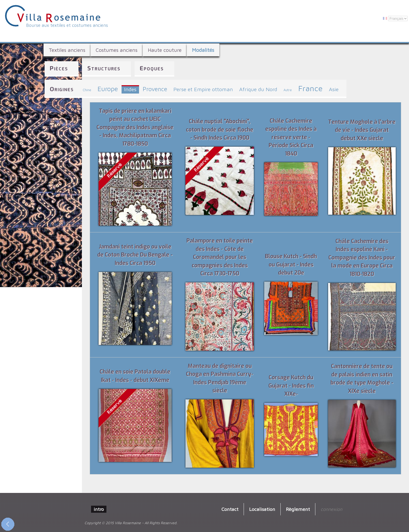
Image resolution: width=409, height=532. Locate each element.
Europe (108, 89)
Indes (130, 89)
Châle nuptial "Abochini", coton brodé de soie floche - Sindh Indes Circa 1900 (220, 130)
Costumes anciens (117, 50)
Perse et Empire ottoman (203, 89)
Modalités (203, 50)
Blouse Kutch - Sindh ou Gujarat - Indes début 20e (291, 265)
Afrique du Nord (258, 89)
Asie (334, 89)
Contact (230, 509)
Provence (155, 89)
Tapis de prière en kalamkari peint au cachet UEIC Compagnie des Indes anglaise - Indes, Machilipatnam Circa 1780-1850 (135, 127)
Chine (87, 90)
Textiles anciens (67, 50)
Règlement (298, 509)
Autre (288, 90)
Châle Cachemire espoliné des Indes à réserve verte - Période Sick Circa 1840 (291, 137)
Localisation (262, 509)
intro (99, 509)
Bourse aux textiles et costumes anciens (67, 25)
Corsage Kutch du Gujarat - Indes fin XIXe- (291, 386)
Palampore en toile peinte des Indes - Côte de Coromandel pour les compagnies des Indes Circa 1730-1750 (220, 257)
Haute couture (165, 50)
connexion (331, 509)
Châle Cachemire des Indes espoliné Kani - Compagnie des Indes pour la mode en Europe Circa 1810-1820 (362, 258)
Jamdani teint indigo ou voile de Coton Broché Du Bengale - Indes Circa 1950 (135, 255)
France (310, 88)
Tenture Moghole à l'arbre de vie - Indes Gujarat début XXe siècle (362, 130)
